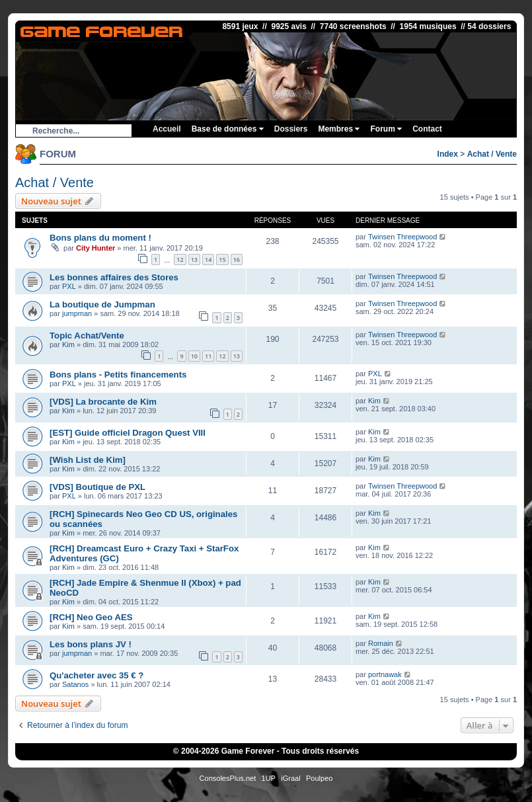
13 (194, 260)
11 (208, 356)
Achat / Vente (492, 154)
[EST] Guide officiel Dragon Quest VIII (128, 433)
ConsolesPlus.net (228, 778)
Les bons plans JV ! (91, 644)
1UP (269, 778)
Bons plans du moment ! (100, 238)
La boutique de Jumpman (102, 304)
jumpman (77, 313)
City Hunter (95, 248)
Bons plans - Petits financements (118, 375)
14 (208, 260)
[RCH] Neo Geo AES (91, 617)
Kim (68, 344)
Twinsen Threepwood (402, 237)
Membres (339, 129)
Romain (381, 643)
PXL (69, 286)
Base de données (228, 129)
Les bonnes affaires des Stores (114, 277)
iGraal (290, 778)
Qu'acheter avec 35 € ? (96, 675)
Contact (427, 129)
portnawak (385, 674)
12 (180, 260)
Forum (386, 129)
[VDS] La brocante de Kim (103, 402)
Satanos (75, 684)
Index (448, 154)
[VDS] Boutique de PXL (97, 487)
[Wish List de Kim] (88, 460)
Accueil (167, 129)
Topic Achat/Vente (87, 336)
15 (222, 260)
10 (194, 356)
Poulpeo (319, 778)
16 (237, 260)
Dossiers (291, 129)
